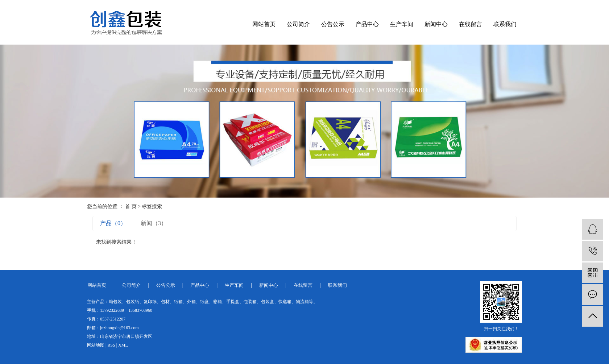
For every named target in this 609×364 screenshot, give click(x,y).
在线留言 (471, 24)
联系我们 (505, 24)
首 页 (131, 206)
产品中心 (367, 24)
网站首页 (264, 24)
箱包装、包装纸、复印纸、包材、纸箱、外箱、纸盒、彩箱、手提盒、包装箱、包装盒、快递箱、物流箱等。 (213, 302)
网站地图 (96, 345)
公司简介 (298, 24)
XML (123, 345)
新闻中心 (436, 24)
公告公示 (333, 24)
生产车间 (402, 24)
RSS (111, 345)
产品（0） (113, 223)
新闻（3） (154, 223)
